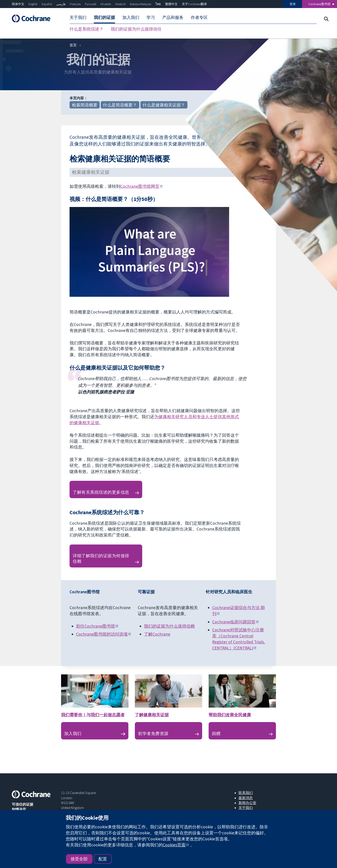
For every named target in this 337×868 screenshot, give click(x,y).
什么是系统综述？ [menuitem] (86, 29)
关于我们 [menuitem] (78, 17)
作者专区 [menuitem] (199, 17)
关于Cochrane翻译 (194, 4)
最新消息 (246, 798)
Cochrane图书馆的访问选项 (102, 634)
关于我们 (246, 808)
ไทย (158, 4)
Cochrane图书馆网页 (140, 186)
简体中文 (18, 4)
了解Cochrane (157, 634)
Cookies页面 (174, 845)
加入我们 (73, 734)
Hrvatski (106, 4)
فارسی (61, 4)
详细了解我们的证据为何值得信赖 (101, 559)
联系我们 (246, 793)
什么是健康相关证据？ (164, 105)
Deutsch (120, 4)
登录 (293, 4)
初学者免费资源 (153, 734)
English (33, 4)
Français (75, 4)
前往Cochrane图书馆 (96, 626)
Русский (91, 4)
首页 (73, 45)
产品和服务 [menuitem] (173, 17)
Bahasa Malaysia (141, 4)
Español (47, 4)
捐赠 (216, 734)
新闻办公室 (247, 803)
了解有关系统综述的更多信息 (101, 492)
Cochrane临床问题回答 (234, 622)
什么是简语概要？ (120, 105)
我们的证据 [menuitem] (104, 17)
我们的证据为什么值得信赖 (169, 626)
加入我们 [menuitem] (131, 17)
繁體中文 (171, 4)
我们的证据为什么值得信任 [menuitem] (136, 29)
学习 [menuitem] (151, 17)
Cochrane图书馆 (320, 4)
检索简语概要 (85, 105)
